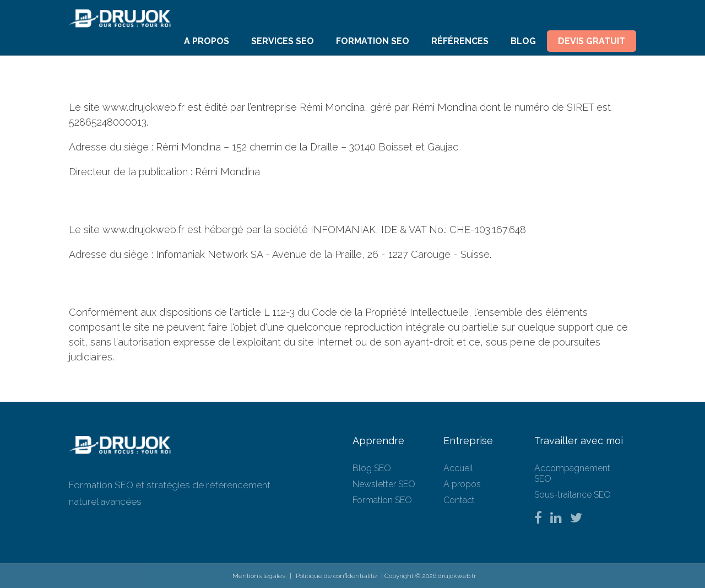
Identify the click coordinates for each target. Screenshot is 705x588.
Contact (459, 500)
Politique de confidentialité (336, 576)
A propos (207, 41)
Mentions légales (259, 576)
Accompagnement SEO (572, 473)
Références (460, 41)
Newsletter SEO (384, 484)
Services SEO (283, 41)
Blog (523, 41)
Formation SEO (373, 41)
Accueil (458, 468)
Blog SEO (372, 468)
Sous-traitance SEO (573, 495)
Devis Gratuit (592, 41)
